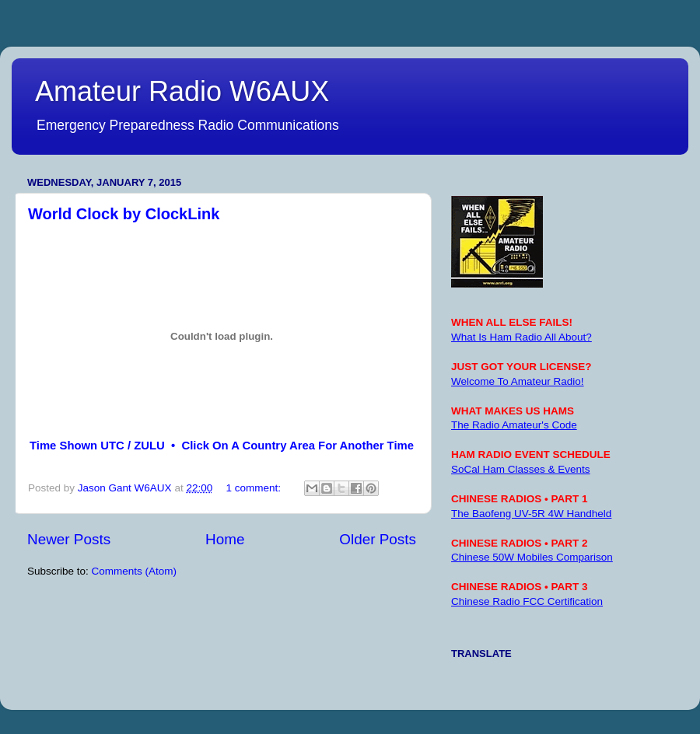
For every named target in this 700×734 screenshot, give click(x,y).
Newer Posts (69, 539)
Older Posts (378, 539)
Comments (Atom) (135, 571)
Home (225, 539)
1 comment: (254, 488)
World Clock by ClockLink (124, 214)
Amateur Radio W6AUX (182, 91)
